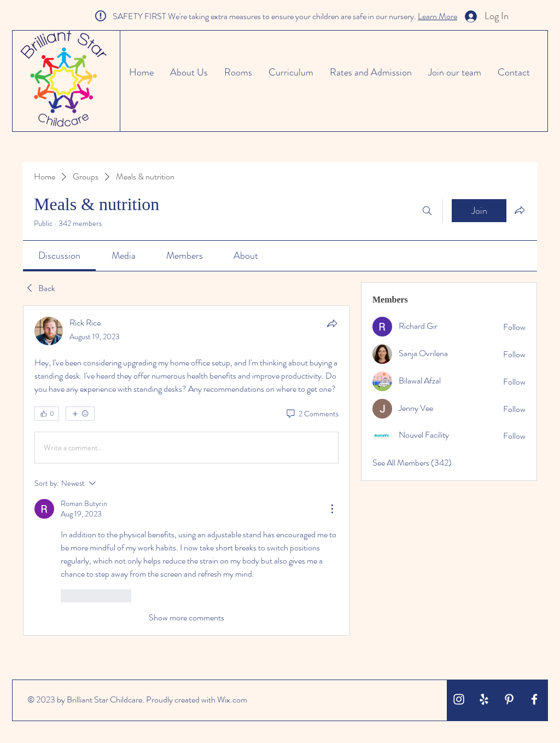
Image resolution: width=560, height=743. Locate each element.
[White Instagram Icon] (459, 699)
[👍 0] (47, 414)
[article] (186, 470)
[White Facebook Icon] (534, 699)
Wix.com (232, 700)
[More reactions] (80, 414)
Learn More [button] (437, 16)
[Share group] (520, 210)
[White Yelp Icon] (484, 699)
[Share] (332, 323)
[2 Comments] (312, 414)
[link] (59, 256)
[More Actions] (332, 509)
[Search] (427, 211)
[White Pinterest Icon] (509, 699)
